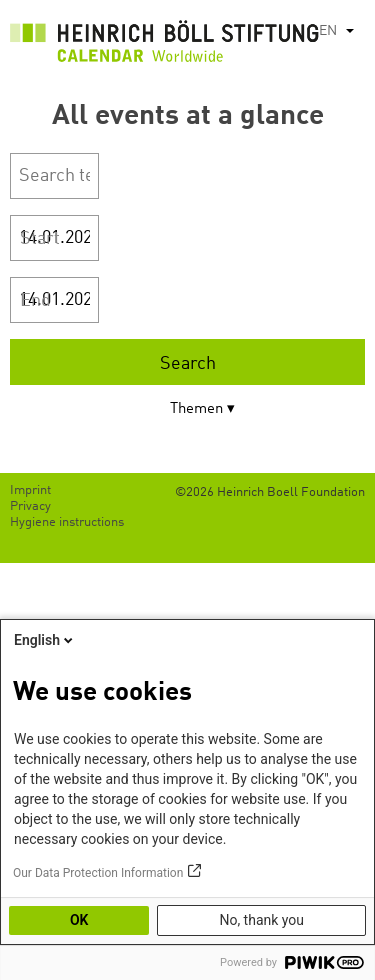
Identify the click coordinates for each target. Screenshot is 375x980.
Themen (196, 409)
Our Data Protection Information (98, 873)
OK (79, 920)
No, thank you (261, 920)
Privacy (30, 506)
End (35, 301)
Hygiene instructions (67, 522)
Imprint (30, 490)
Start (40, 239)
